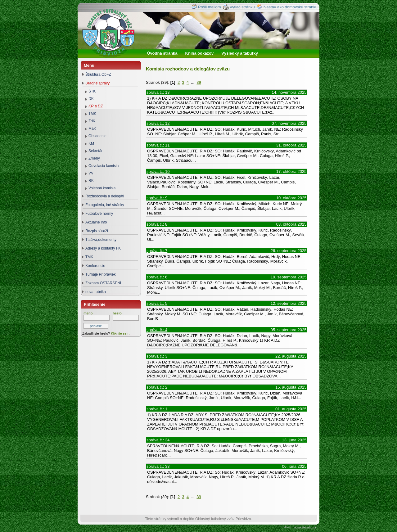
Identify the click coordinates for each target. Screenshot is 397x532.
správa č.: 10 (158, 171)
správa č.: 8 (157, 224)
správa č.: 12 (158, 123)
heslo (117, 313)
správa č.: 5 (157, 303)
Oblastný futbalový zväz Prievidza (114, 40)
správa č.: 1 (157, 409)
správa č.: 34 (158, 440)
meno (88, 313)
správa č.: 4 (157, 330)
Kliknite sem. (120, 333)
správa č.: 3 (157, 356)
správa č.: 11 (158, 145)
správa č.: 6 (157, 277)
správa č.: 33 (158, 466)
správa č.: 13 (158, 92)
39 (199, 82)
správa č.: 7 (157, 251)
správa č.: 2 (157, 387)
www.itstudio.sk (305, 527)
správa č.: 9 (157, 198)
